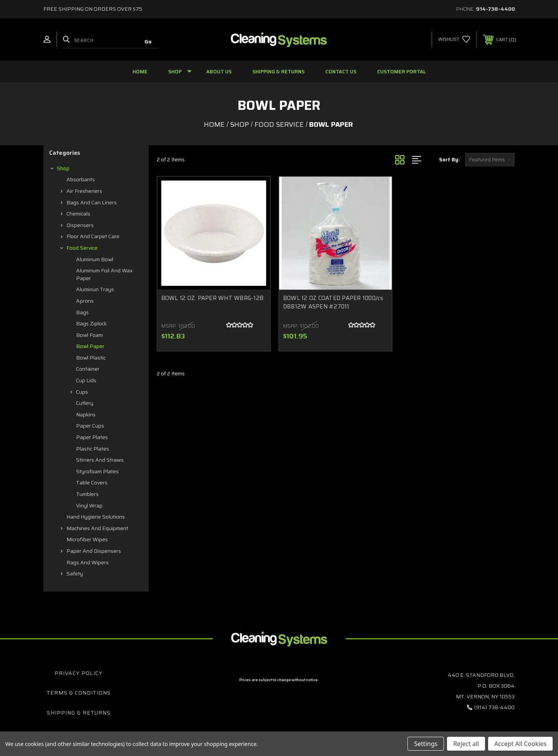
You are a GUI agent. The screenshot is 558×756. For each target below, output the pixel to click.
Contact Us (341, 72)
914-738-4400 (495, 9)
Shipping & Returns (278, 72)
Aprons (85, 301)
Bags (82, 312)
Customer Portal (402, 72)
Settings (426, 744)
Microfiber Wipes (87, 539)
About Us (219, 72)
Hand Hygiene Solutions (96, 517)
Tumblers (87, 494)
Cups (82, 392)
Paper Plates (92, 437)
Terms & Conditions (79, 693)
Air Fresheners (84, 191)
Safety (75, 574)
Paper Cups (90, 426)
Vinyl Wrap (89, 506)
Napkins (86, 414)
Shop (180, 72)
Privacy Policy (79, 673)
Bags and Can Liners (92, 202)
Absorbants (81, 179)
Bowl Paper (90, 346)
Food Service (82, 248)
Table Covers (92, 482)
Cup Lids (86, 380)
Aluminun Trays (95, 289)
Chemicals (78, 214)
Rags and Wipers (88, 562)
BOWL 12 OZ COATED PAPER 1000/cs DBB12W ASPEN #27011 (333, 303)
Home (140, 72)
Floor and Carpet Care (93, 236)
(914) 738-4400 (494, 707)
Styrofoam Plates (97, 471)
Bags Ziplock (91, 323)
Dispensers (80, 225)
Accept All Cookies (520, 744)
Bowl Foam (89, 335)
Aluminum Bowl (95, 259)
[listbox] (490, 160)
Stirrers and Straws (100, 460)
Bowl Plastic (91, 358)
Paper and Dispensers (94, 551)
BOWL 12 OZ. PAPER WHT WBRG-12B (213, 298)
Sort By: (449, 160)
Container (88, 369)
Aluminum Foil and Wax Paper (104, 274)
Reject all (466, 744)
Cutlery (85, 403)
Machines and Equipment (97, 528)
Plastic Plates (93, 449)
